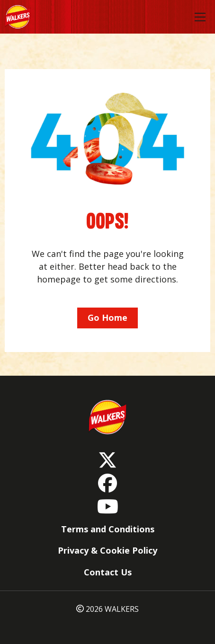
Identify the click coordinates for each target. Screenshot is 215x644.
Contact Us (108, 572)
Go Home (107, 318)
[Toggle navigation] (200, 17)
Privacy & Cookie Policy (107, 550)
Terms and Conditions (108, 529)
